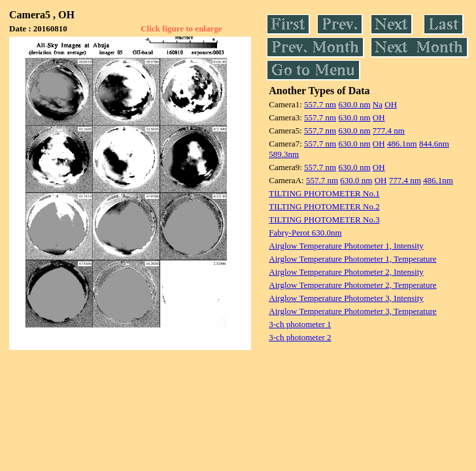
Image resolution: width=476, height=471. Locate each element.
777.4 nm (389, 131)
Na (378, 104)
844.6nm (434, 144)
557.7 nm (320, 104)
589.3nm (284, 154)
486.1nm (402, 144)
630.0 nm (354, 104)
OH (391, 104)
